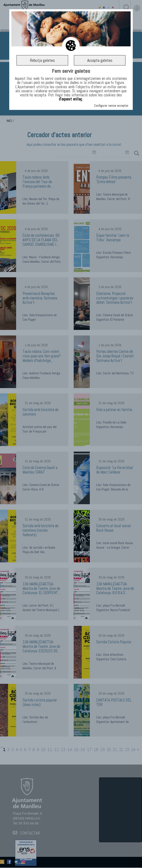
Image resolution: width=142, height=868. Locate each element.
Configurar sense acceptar (111, 105)
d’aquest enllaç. (71, 99)
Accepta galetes (100, 60)
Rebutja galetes (42, 60)
